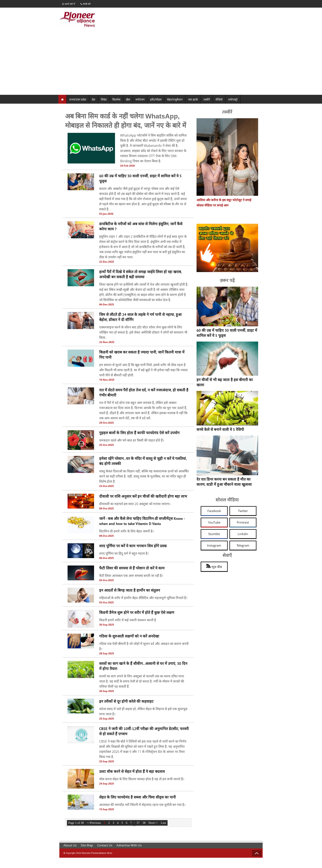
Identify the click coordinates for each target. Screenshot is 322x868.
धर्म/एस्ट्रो (233, 99)
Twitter (243, 511)
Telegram (243, 545)
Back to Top (257, 853)
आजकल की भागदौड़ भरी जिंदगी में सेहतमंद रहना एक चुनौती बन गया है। (142, 805)
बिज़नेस (116, 99)
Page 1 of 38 (76, 823)
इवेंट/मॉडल (156, 99)
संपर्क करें (87, 4)
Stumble (214, 534)
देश (94, 99)
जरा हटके (193, 99)
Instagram (214, 545)
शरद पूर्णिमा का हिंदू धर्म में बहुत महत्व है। (124, 553)
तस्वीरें (207, 99)
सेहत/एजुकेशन (175, 99)
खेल (128, 99)
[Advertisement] (161, 64)
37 (138, 823)
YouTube (214, 522)
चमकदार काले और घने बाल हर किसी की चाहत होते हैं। (132, 440)
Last (163, 823)
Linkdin (243, 534)
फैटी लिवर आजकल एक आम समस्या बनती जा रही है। (131, 576)
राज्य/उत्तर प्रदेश (78, 99)
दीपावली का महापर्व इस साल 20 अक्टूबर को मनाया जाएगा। (135, 504)
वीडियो (219, 99)
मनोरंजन (140, 99)
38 (144, 823)
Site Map (87, 845)
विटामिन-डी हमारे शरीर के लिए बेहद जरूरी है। (126, 531)
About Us (70, 845)
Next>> (153, 823)
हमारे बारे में (69, 4)
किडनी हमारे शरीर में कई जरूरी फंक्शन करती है (128, 620)
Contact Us (105, 845)
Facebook (214, 511)
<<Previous (94, 823)
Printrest (243, 522)
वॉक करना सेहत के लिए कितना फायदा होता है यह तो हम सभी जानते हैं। (142, 779)
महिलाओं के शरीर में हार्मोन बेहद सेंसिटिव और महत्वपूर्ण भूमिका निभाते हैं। (143, 598)
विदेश (104, 99)
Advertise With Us (129, 845)
